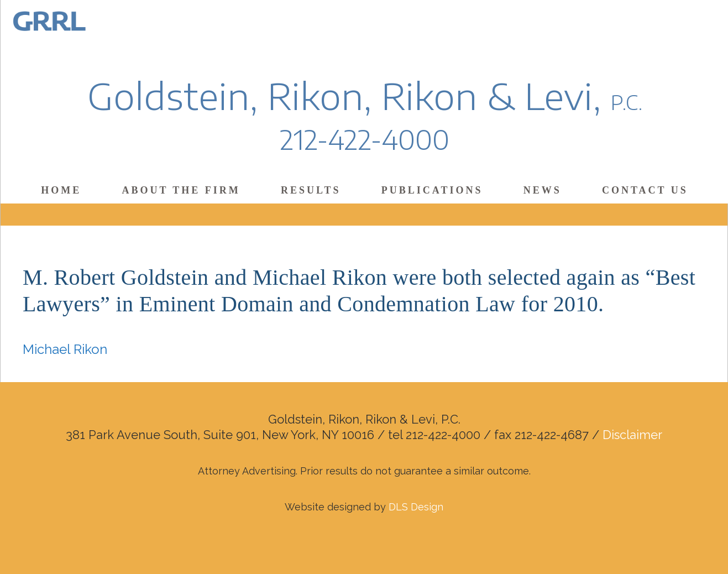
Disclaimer (632, 435)
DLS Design (416, 507)
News (543, 190)
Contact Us (645, 190)
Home (61, 190)
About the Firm (181, 190)
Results (311, 190)
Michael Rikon (65, 349)
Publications (432, 190)
